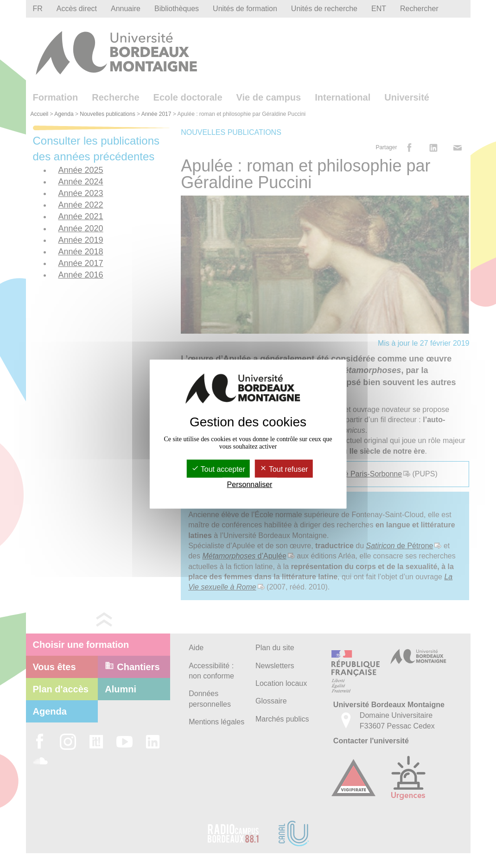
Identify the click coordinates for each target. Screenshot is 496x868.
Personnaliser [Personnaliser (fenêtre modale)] (250, 485)
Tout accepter (218, 469)
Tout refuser (284, 469)
